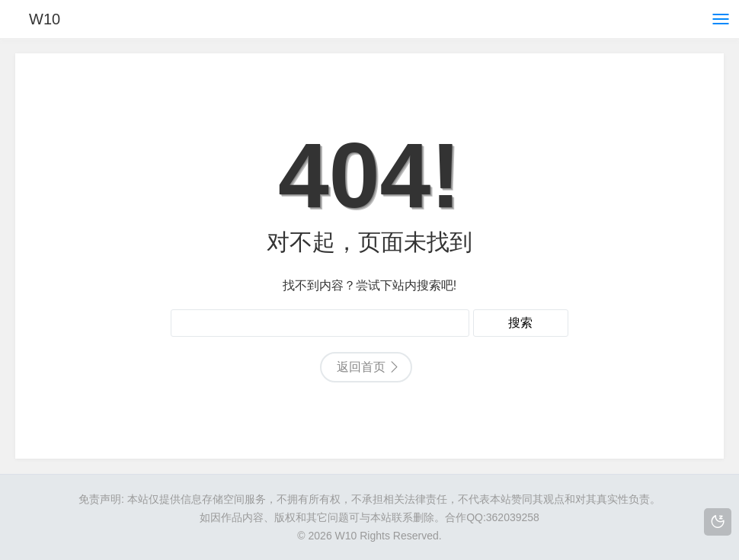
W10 (45, 19)
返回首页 (361, 367)
